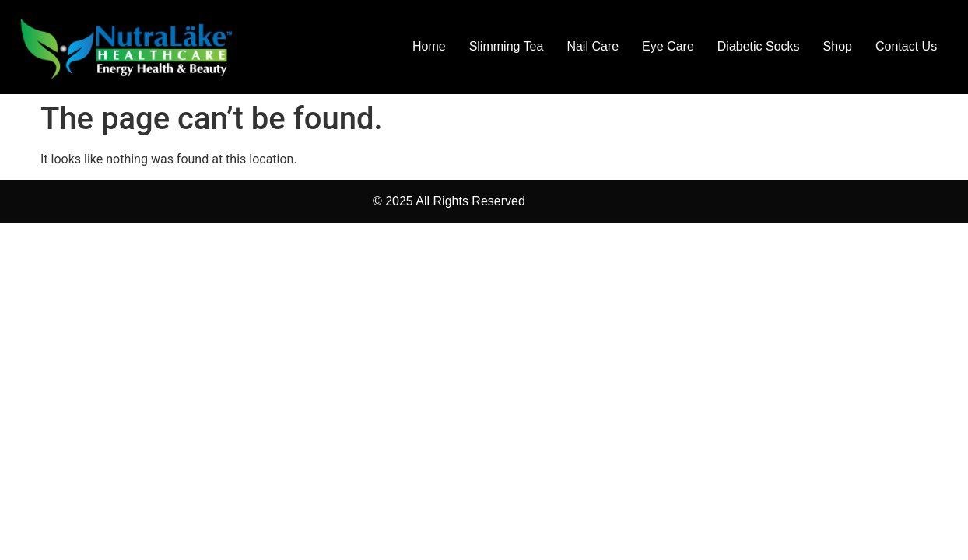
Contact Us (906, 46)
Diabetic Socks (759, 46)
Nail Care (593, 46)
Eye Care (668, 46)
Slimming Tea (507, 46)
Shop (838, 46)
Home (429, 46)
